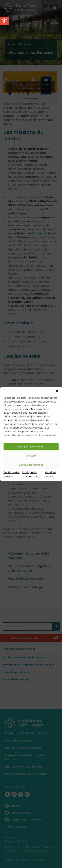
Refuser (31, 456)
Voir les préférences (31, 465)
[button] (57, 391)
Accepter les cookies (31, 447)
